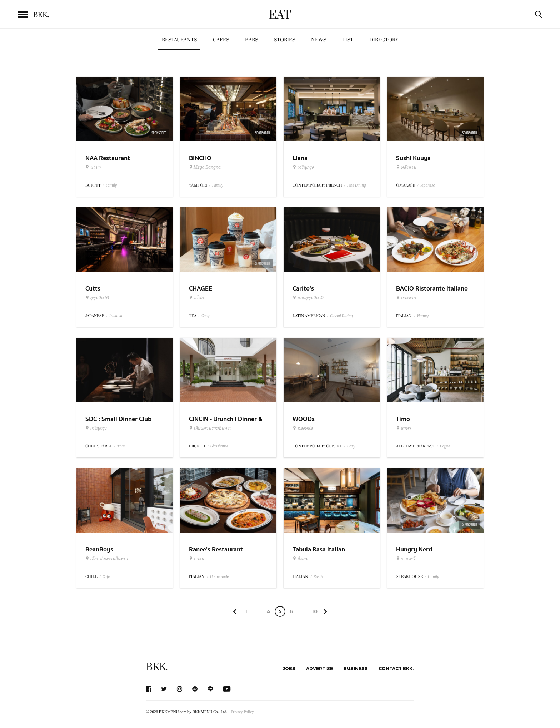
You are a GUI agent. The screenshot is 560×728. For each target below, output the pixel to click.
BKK (41, 15)
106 (314, 613)
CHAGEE (201, 289)
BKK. (157, 667)
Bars (251, 40)
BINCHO (200, 158)
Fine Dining (356, 185)
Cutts (93, 289)
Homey (423, 316)
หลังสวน (406, 167)
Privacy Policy (242, 712)
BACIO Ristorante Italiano (432, 289)
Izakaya (116, 316)
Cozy (205, 316)
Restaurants (179, 40)
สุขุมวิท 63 (97, 298)
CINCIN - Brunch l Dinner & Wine (226, 424)
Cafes (221, 40)
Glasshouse (219, 446)
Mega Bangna (205, 167)
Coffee (445, 446)
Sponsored (159, 133)
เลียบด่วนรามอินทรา (210, 428)
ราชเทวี (406, 559)
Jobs (289, 668)
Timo (403, 419)
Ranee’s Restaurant (216, 549)
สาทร (403, 428)
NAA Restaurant (108, 158)
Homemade (219, 577)
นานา (93, 167)
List (348, 40)
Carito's (303, 289)
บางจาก (406, 298)
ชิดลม (300, 559)
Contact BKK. (396, 668)
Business (356, 668)
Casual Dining (341, 316)
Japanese (428, 185)
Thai (121, 446)
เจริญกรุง (303, 167)
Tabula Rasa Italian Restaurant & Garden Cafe (329, 554)
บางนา (198, 559)
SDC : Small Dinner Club (118, 419)
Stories (284, 40)
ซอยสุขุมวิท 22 (308, 298)
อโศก (196, 298)
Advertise (319, 668)
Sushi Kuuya (413, 158)
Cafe (106, 577)
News (319, 40)
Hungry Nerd (414, 549)
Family (111, 185)
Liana (300, 158)
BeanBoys (99, 549)
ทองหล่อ (302, 428)
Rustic (319, 577)
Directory (384, 40)
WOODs (304, 419)
